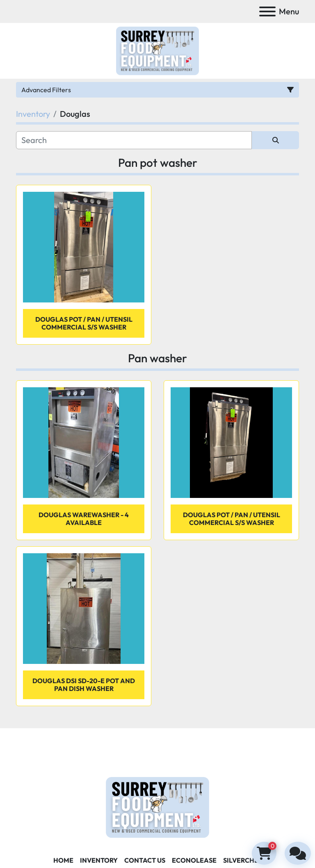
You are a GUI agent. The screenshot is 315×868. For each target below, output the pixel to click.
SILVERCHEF (243, 860)
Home (63, 860)
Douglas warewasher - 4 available (84, 519)
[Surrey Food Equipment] (157, 807)
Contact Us (145, 860)
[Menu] (267, 11)
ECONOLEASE (194, 860)
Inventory (99, 860)
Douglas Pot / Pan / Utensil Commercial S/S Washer (84, 323)
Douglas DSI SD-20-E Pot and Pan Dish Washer (84, 685)
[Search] (134, 140)
